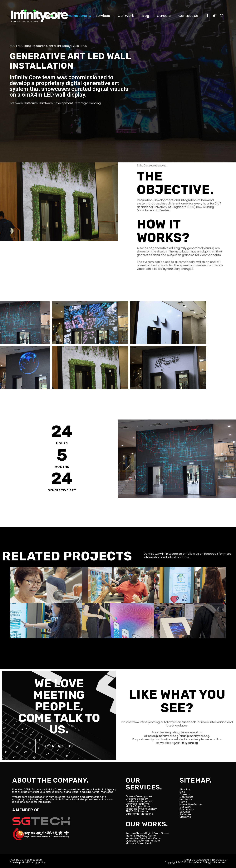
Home (183, 802)
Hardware (186, 799)
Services (185, 812)
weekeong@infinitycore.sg (179, 743)
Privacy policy (37, 862)
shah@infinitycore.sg (194, 736)
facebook (211, 554)
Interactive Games (191, 804)
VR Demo (185, 817)
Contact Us (186, 797)
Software (185, 814)
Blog (182, 792)
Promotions (187, 809)
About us (185, 789)
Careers (185, 794)
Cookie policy (18, 862)
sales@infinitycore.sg (163, 736)
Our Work (185, 807)
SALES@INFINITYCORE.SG (212, 860)
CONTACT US (59, 746)
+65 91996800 (33, 860)
